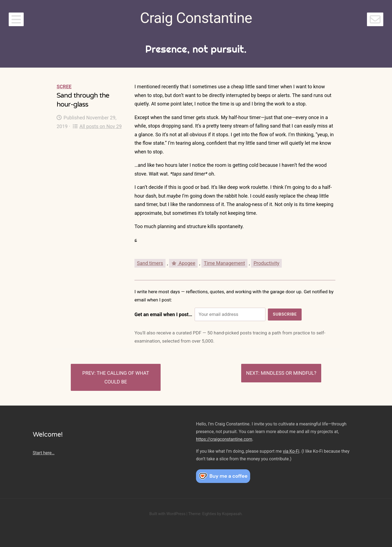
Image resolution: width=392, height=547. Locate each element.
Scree (64, 87)
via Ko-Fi (291, 451)
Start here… (44, 453)
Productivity (266, 263)
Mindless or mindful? (289, 373)
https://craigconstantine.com (224, 439)
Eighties (209, 514)
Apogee (183, 263)
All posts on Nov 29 (97, 126)
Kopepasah (232, 514)
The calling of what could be (123, 377)
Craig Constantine (196, 18)
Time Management (224, 263)
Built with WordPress (167, 514)
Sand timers (150, 263)
